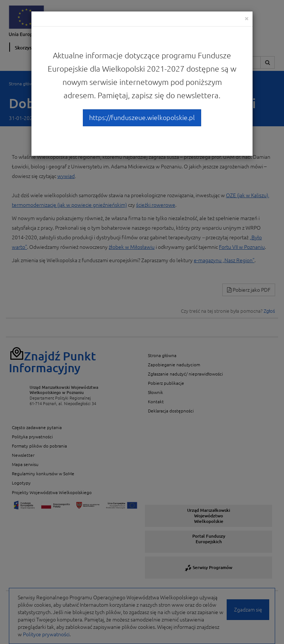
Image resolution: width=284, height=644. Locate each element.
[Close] (247, 18)
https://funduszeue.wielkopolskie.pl (142, 117)
